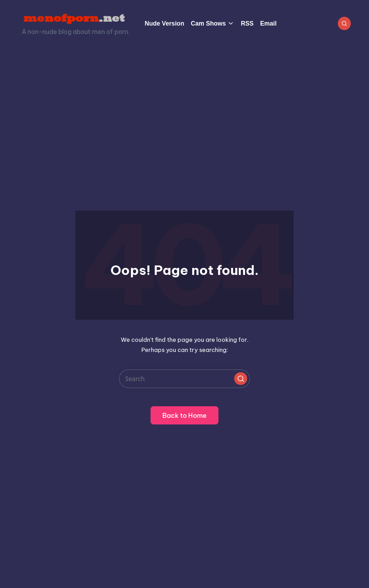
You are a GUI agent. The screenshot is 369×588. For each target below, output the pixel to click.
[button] (241, 379)
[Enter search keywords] (184, 379)
